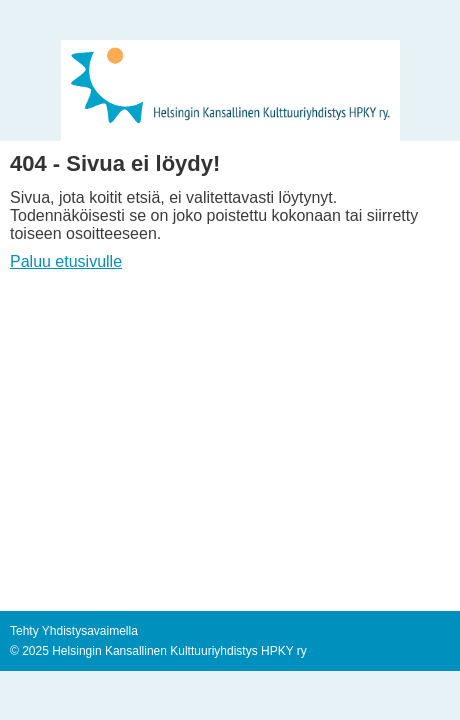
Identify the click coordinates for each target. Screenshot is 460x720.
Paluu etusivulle (66, 261)
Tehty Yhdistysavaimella (74, 631)
